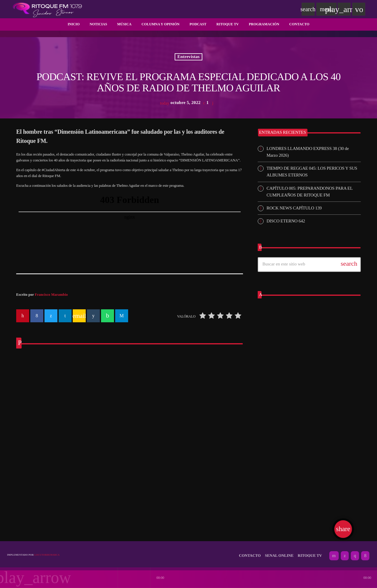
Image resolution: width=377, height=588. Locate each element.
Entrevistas (188, 57)
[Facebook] (365, 553)
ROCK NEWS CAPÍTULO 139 (294, 208)
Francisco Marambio (51, 295)
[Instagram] (355, 553)
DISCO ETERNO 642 (286, 221)
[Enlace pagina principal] (47, 9)
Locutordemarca (47, 552)
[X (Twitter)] (345, 553)
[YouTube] (334, 553)
